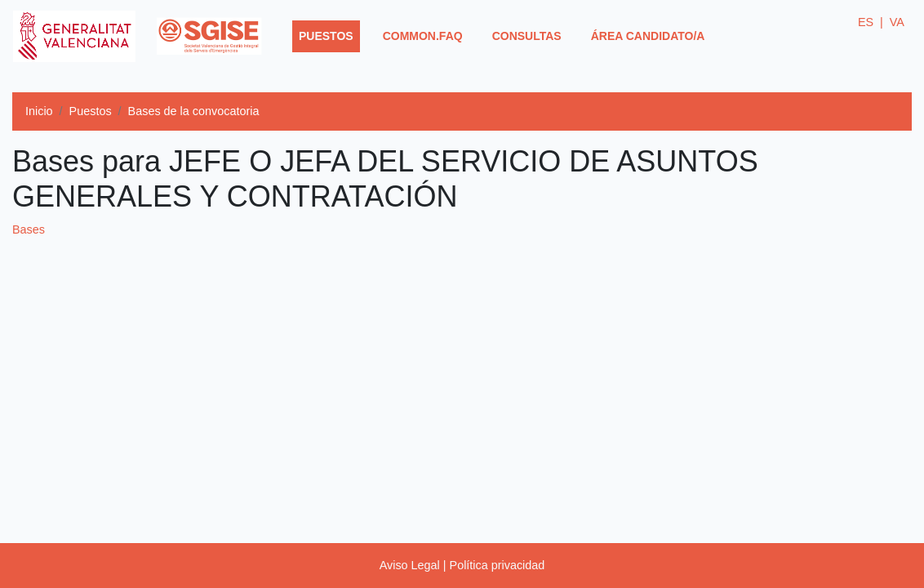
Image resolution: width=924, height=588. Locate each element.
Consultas (527, 36)
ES (871, 22)
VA (897, 22)
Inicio (39, 111)
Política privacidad (498, 565)
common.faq (423, 36)
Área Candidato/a (648, 36)
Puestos (329, 34)
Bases (29, 229)
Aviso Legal (410, 565)
